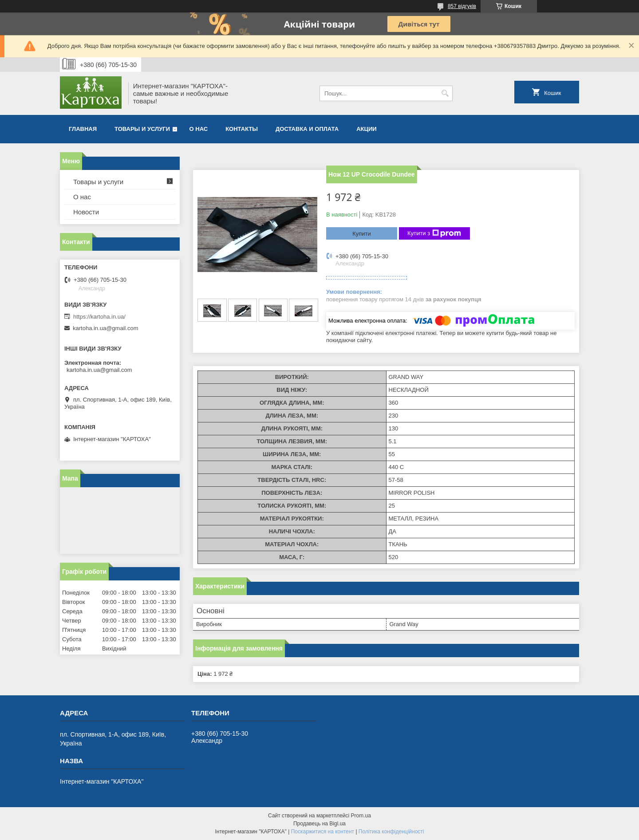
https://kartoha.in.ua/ (99, 317)
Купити (362, 234)
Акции (367, 129)
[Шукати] (445, 93)
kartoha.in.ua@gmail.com (106, 328)
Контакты (242, 129)
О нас (199, 129)
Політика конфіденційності (391, 832)
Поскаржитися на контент (323, 832)
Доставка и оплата (307, 129)
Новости (86, 212)
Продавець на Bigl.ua (319, 824)
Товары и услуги (142, 129)
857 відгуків (462, 6)
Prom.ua (361, 816)
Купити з (434, 233)
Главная (83, 129)
